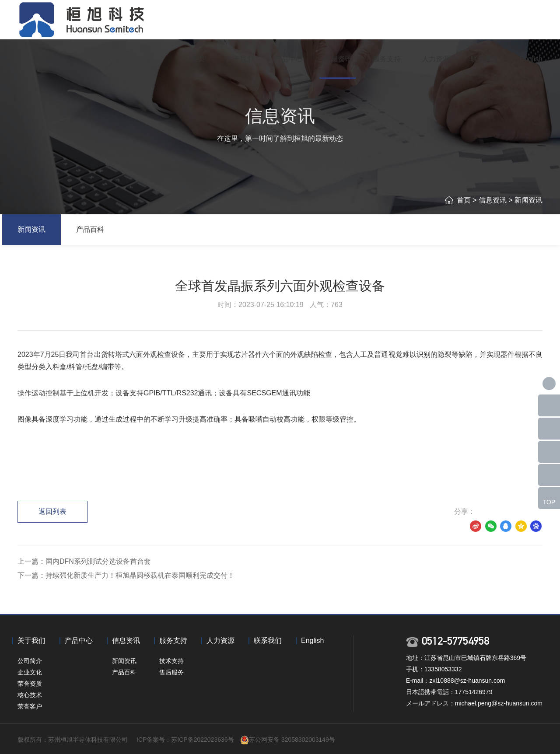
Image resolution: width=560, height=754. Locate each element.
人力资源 (436, 59)
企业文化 (30, 672)
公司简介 (30, 661)
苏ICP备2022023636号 (202, 740)
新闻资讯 (528, 200)
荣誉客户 (30, 706)
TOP (549, 502)
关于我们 (240, 59)
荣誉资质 (30, 684)
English (531, 59)
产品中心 (289, 59)
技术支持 (171, 661)
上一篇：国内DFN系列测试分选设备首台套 (84, 561)
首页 (198, 59)
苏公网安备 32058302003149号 (292, 740)
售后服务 (171, 672)
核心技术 (30, 695)
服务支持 (387, 59)
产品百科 (90, 229)
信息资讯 (338, 59)
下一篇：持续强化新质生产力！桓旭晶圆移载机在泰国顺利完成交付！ (126, 575)
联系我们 (485, 59)
